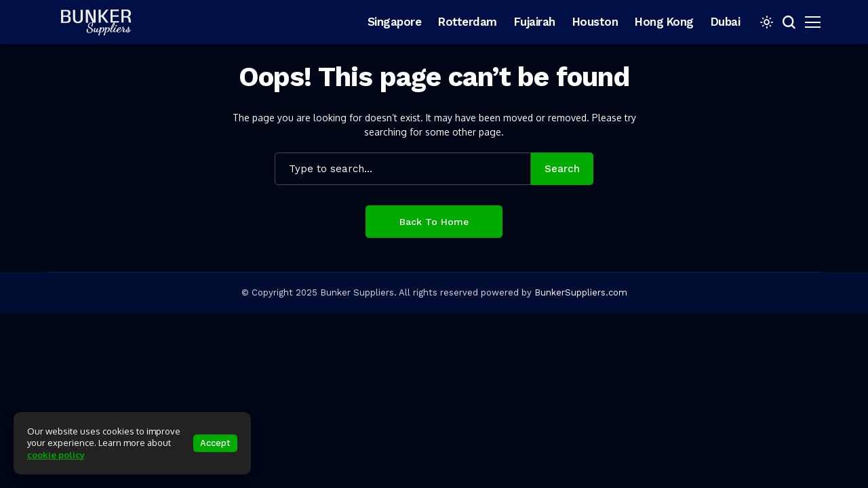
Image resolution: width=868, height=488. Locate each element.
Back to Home (434, 222)
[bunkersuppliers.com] (102, 22)
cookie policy (56, 455)
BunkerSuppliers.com (581, 292)
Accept (215, 443)
